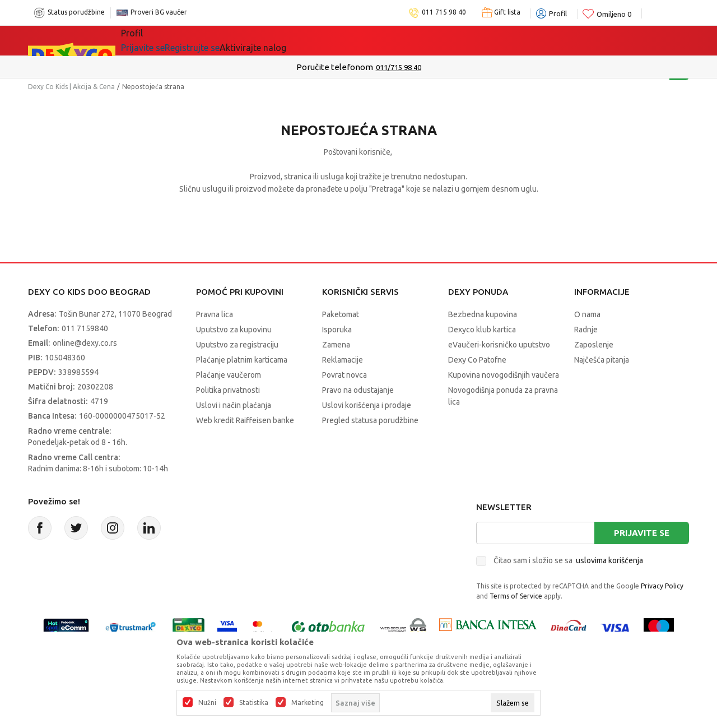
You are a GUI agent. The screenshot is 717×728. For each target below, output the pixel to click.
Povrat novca (344, 375)
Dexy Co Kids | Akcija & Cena (71, 87)
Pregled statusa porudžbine (370, 420)
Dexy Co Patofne (477, 360)
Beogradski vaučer (290, 40)
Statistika (254, 703)
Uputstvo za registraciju (237, 345)
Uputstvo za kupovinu (234, 330)
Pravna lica (215, 314)
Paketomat (341, 314)
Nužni (207, 703)
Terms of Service (516, 596)
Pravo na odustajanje (358, 390)
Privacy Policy (662, 586)
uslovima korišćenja (609, 560)
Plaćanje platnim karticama (242, 360)
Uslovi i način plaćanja (234, 405)
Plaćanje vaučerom (229, 375)
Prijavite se (642, 533)
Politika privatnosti (228, 390)
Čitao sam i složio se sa (568, 560)
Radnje (586, 330)
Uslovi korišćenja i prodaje (367, 405)
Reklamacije (343, 360)
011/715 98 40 (399, 67)
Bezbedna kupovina (483, 314)
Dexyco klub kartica (482, 330)
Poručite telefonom (335, 67)
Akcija (218, 40)
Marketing (308, 703)
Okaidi (446, 40)
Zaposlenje (594, 345)
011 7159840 (85, 328)
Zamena (336, 345)
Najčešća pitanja (602, 360)
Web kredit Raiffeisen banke (245, 420)
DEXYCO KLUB (381, 40)
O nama (587, 314)
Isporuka (337, 330)
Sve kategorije (159, 40)
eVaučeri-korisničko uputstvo (499, 345)
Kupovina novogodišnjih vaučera (504, 375)
